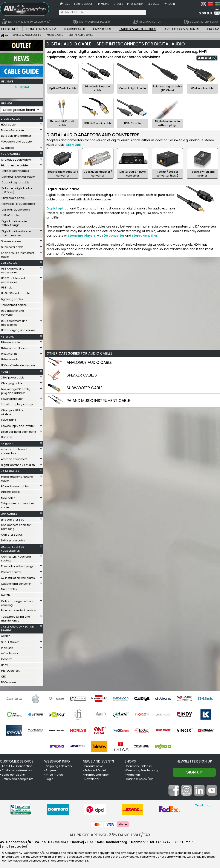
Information (135, 4)
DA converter (114, 236)
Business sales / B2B (140, 778)
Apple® (5, 635)
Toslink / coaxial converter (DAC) (167, 174)
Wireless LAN (9, 353)
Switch (5, 594)
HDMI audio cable (13, 197)
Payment (52, 769)
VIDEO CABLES (10, 118)
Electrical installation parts (18, 431)
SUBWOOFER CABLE (85, 388)
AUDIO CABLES (11, 153)
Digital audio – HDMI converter (133, 174)
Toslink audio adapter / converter (63, 174)
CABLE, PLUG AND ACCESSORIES (12, 548)
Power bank (8, 419)
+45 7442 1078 (167, 841)
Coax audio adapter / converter (98, 174)
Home (66, 4)
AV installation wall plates (18, 577)
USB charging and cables (18, 329)
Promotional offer (97, 774)
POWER (5, 371)
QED (4, 675)
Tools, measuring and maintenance (16, 618)
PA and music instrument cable (18, 254)
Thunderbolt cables (14, 304)
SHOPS (130, 760)
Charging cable (12, 382)
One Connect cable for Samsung (16, 526)
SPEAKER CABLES (82, 375)
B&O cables (9, 681)
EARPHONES (102, 29)
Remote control (11, 571)
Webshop (133, 774)
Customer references (17, 769)
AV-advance (10, 652)
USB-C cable (10, 214)
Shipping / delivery (59, 765)
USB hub (7, 286)
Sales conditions (13, 774)
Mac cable (8, 497)
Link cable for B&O (13, 518)
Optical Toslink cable (15, 170)
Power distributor (12, 398)
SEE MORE (73, 145)
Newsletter (92, 778)
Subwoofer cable (12, 246)
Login (171, 4)
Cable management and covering (18, 602)
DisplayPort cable (12, 129)
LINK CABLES (9, 513)
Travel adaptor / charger (17, 403)
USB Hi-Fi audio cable (16, 208)
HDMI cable (8, 123)
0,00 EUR (205, 13)
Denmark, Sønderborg (142, 769)
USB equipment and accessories (14, 322)
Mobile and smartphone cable (17, 478)
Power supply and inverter (18, 425)
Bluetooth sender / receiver (18, 609)
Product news (94, 765)
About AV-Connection (17, 765)
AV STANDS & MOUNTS (182, 29)
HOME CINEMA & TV (41, 29)
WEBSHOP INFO (57, 760)
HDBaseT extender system (18, 364)
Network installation (14, 347)
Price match (54, 774)
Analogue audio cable (16, 159)
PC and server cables (15, 485)
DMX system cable (13, 539)
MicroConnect (10, 670)
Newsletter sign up (194, 760)
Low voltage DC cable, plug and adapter (15, 390)
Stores (118, 4)
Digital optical (58, 208)
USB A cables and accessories (13, 269)
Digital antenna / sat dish (18, 464)
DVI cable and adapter (16, 135)
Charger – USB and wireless (14, 411)
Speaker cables (11, 240)
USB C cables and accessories (13, 279)
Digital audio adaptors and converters (17, 232)
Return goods (83, 4)
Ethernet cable (10, 341)
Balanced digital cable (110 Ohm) (17, 189)
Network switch (11, 358)
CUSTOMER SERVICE (17, 760)
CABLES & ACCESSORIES (138, 29)
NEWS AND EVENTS (98, 760)
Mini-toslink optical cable (18, 176)
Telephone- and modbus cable (18, 504)
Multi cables (9, 588)
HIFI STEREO (10, 29)
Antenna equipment (14, 458)
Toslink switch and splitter (202, 174)
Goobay (6, 658)
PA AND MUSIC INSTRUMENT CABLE (98, 401)
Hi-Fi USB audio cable (15, 292)
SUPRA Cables (10, 641)
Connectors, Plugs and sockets (16, 557)
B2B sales (154, 4)
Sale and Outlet (95, 769)
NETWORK (7, 336)
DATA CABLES (10, 470)
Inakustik (7, 647)
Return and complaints (18, 778)
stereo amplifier (145, 236)
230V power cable (13, 376)
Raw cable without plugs (17, 565)
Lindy (5, 664)
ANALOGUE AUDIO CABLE (89, 362)
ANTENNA (7, 443)
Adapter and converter (16, 583)
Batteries (7, 436)
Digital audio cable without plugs (14, 222)
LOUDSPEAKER (75, 29)
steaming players (82, 236)
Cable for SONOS (12, 534)
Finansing (103, 4)
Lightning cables (12, 298)
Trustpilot (22, 87)
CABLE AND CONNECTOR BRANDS (17, 627)
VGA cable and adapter (17, 140)
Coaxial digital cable (15, 181)
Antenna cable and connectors (14, 450)
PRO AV (213, 29)
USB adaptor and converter (13, 312)
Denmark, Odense (139, 765)
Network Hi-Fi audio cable (18, 203)
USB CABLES (9, 262)
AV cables (8, 147)
